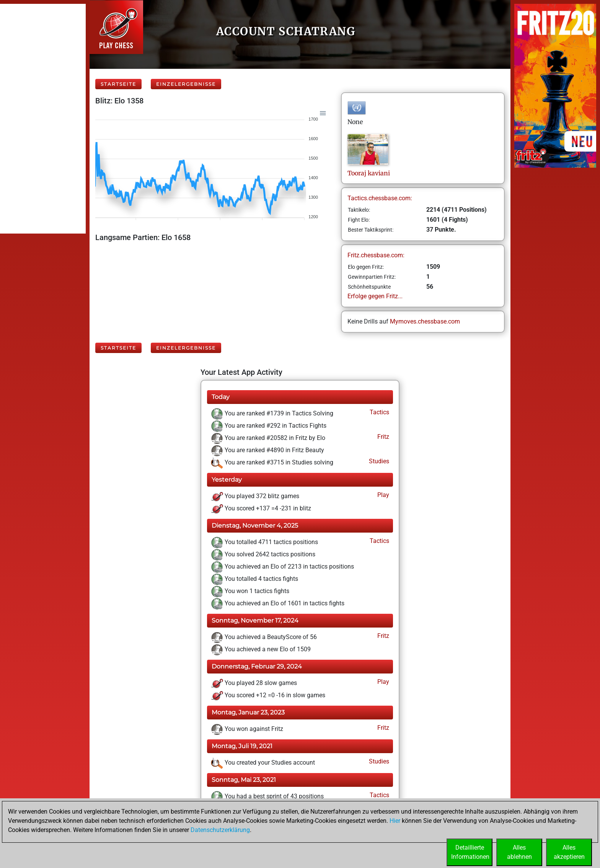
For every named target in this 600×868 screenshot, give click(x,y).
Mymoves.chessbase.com (425, 321)
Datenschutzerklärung (220, 830)
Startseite (118, 84)
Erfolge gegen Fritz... (375, 296)
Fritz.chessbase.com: (376, 255)
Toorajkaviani (369, 173)
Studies (378, 461)
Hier (395, 821)
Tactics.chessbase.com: (380, 198)
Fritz (382, 437)
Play (382, 495)
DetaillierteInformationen (470, 852)
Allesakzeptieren (569, 852)
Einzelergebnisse (186, 84)
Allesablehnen (519, 852)
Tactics (379, 412)
